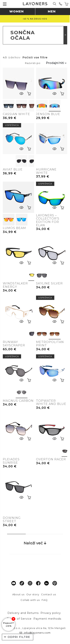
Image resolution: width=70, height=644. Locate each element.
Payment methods (47, 619)
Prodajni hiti (55, 63)
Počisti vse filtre (35, 57)
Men (52, 11)
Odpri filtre (19, 637)
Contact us (49, 594)
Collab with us (30, 600)
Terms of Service (19, 619)
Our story (33, 594)
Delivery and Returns (23, 613)
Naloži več (35, 543)
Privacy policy (51, 613)
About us (18, 594)
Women (17, 11)
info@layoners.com (37, 633)
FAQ (45, 600)
